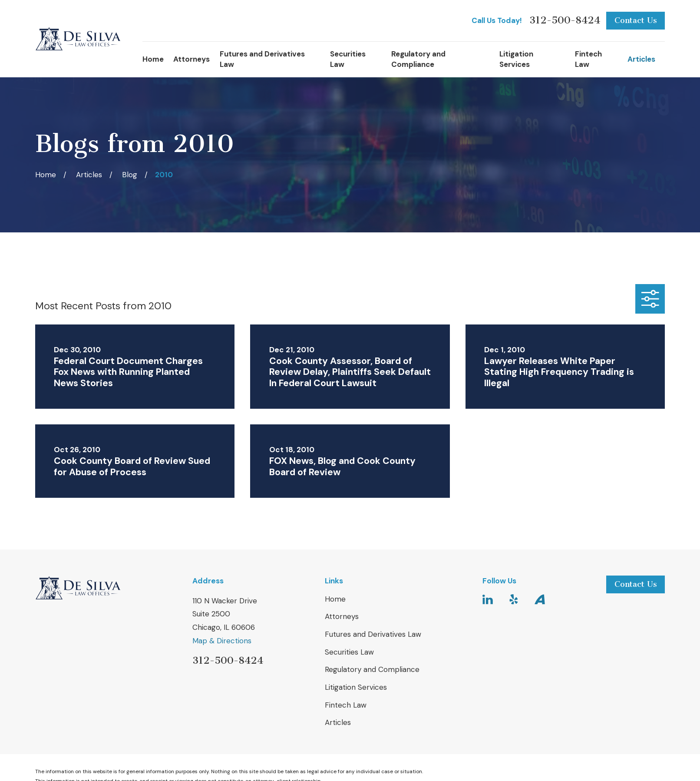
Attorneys (342, 616)
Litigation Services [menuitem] (516, 59)
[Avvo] (540, 599)
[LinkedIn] (488, 599)
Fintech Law (346, 705)
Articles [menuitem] (641, 59)
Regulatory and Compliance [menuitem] (418, 59)
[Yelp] (514, 599)
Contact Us (636, 20)
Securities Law (349, 652)
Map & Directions (222, 641)
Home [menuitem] (153, 59)
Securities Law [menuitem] (348, 59)
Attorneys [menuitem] (192, 59)
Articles (338, 722)
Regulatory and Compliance (372, 669)
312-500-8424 (565, 21)
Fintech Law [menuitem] (588, 59)
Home (335, 599)
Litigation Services (356, 687)
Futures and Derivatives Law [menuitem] (262, 59)
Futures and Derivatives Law (373, 634)
